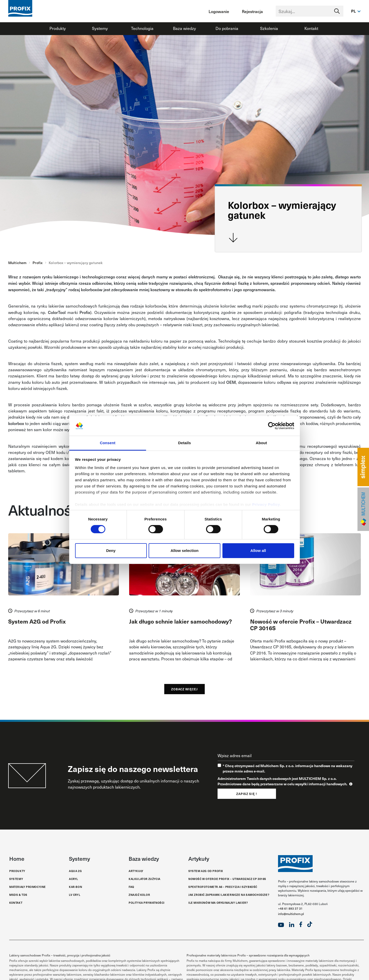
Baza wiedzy (184, 28)
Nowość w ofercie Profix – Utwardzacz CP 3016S (227, 879)
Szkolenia (269, 28)
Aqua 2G (75, 871)
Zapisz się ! (247, 794)
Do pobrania (227, 28)
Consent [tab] (108, 443)
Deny (111, 551)
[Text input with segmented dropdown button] (310, 11)
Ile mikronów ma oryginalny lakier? (218, 903)
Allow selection (184, 551)
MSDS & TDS (18, 895)
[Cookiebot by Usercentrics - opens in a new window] (272, 426)
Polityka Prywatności (147, 903)
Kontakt (311, 28)
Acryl (74, 879)
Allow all (258, 551)
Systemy (100, 28)
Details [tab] (184, 443)
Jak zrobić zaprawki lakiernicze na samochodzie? (229, 895)
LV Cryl (75, 895)
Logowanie (219, 11)
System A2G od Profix (206, 871)
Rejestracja (252, 11)
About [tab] (261, 443)
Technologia (142, 28)
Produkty (58, 28)
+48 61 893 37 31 (290, 908)
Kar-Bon (75, 887)
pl (354, 11)
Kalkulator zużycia (145, 879)
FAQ (131, 887)
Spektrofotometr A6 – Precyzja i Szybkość (223, 887)
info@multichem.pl (291, 914)
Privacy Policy (266, 504)
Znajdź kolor (139, 895)
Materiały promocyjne (28, 887)
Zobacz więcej (184, 689)
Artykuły (136, 871)
